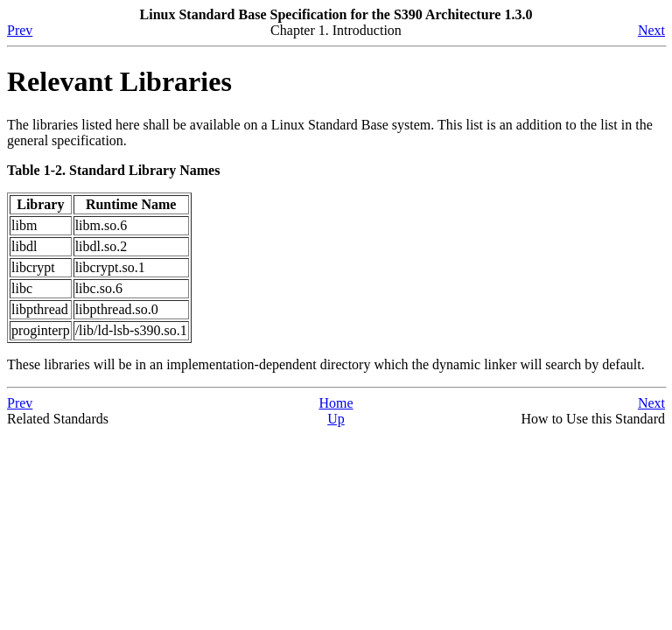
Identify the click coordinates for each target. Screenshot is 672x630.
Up (336, 419)
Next (651, 30)
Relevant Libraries (119, 81)
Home (336, 403)
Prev (20, 30)
